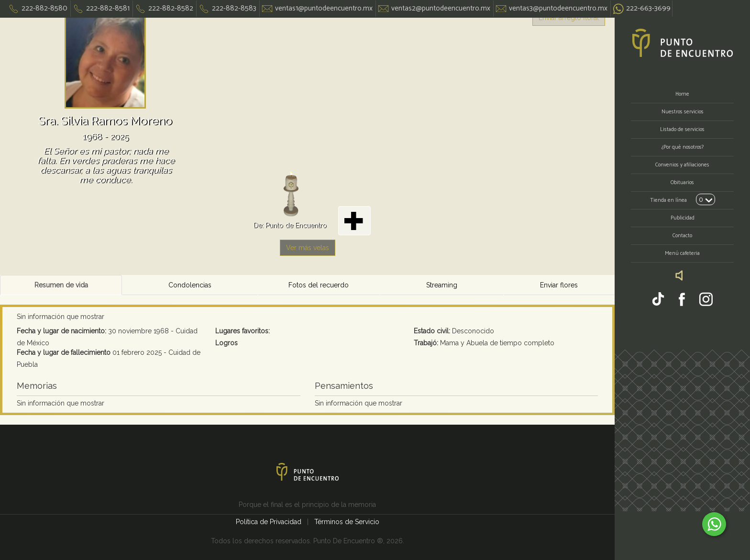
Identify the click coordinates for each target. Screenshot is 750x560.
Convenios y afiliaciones (682, 165)
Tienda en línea (668, 200)
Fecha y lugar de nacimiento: (61, 331)
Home (682, 94)
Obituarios (682, 183)
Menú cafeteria (682, 253)
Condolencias (190, 285)
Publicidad (683, 218)
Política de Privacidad (270, 522)
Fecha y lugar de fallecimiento (64, 352)
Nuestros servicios (683, 112)
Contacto (682, 236)
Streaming (442, 285)
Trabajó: (426, 343)
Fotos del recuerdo (319, 285)
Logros (226, 343)
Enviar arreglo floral (569, 18)
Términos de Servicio (347, 522)
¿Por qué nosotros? (683, 147)
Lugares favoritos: (243, 331)
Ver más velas (308, 248)
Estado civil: (432, 331)
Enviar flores (559, 285)
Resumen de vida (61, 285)
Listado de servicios (682, 130)
